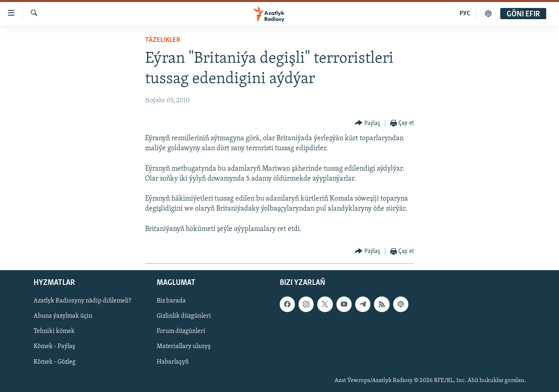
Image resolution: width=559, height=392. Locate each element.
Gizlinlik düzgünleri (184, 316)
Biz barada (171, 301)
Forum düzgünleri (181, 331)
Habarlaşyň (173, 362)
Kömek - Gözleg (55, 362)
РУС (465, 14)
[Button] (367, 123)
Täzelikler (163, 40)
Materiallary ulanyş (184, 346)
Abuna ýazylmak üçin (63, 316)
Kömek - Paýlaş (54, 346)
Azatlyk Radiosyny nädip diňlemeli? (82, 301)
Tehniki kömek (54, 331)
